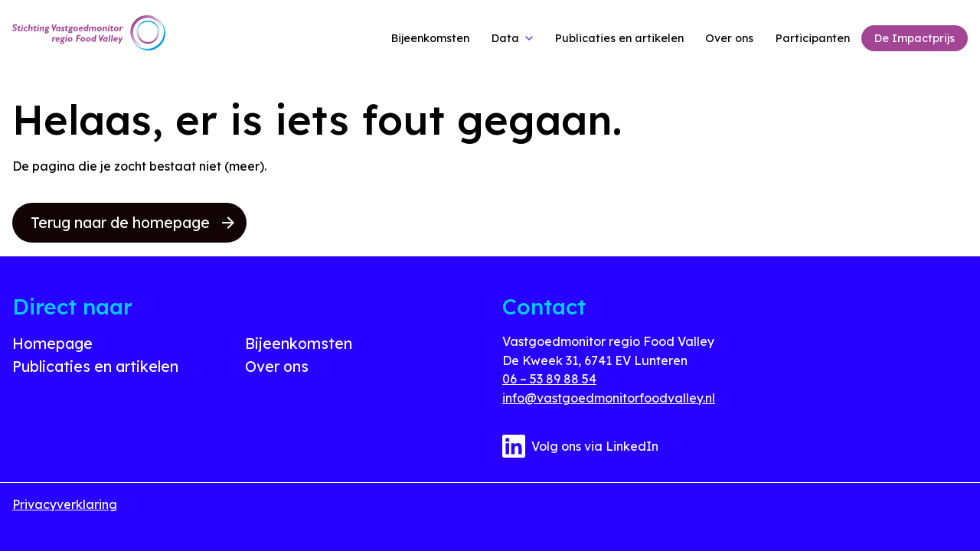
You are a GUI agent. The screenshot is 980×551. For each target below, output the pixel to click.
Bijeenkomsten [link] (430, 38)
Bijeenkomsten (299, 344)
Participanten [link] (813, 38)
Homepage (52, 344)
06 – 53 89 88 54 (549, 379)
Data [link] (505, 38)
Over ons (277, 367)
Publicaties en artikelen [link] (619, 38)
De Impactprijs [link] (915, 38)
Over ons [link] (729, 38)
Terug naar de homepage (132, 223)
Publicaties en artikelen (95, 367)
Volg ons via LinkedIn (580, 446)
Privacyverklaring (65, 504)
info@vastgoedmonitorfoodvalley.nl (609, 398)
